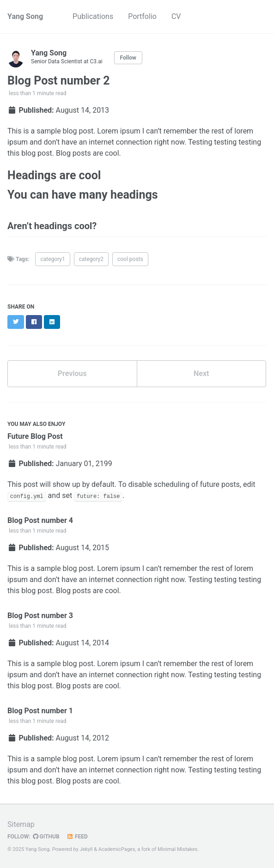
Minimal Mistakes (178, 849)
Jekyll (86, 849)
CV (176, 16)
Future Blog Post (35, 436)
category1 (52, 259)
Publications (93, 16)
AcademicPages (117, 849)
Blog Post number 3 (40, 616)
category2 (91, 259)
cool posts (130, 259)
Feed (77, 837)
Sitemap (21, 824)
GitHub (46, 837)
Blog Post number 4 (40, 520)
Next (201, 373)
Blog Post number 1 (40, 711)
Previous (72, 373)
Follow (128, 58)
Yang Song (25, 16)
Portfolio (142, 16)
